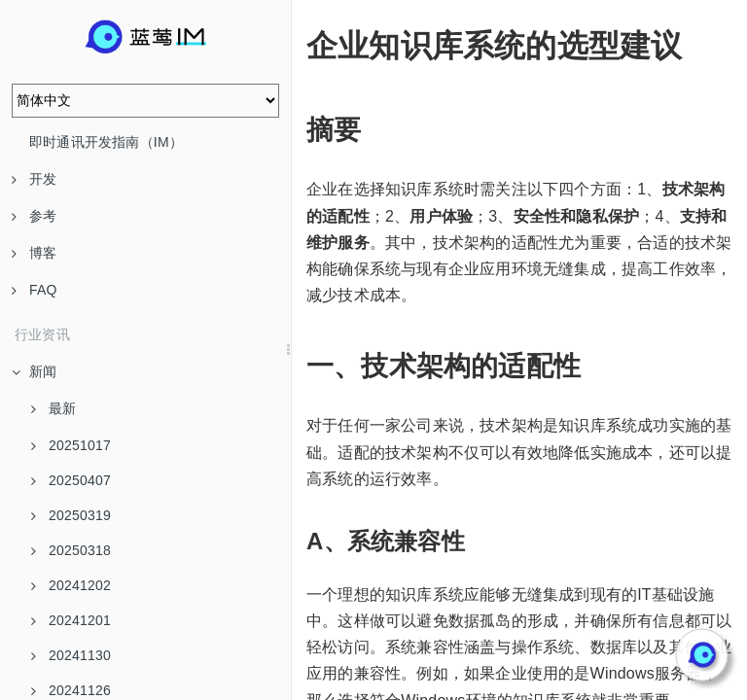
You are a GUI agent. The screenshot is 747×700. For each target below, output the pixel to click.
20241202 (71, 585)
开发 (34, 179)
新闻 (34, 371)
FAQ (35, 290)
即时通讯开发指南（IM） (106, 142)
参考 (34, 216)
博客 (34, 253)
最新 (53, 408)
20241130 (71, 655)
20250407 (71, 480)
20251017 (71, 445)
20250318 (71, 550)
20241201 (71, 620)
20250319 (71, 515)
